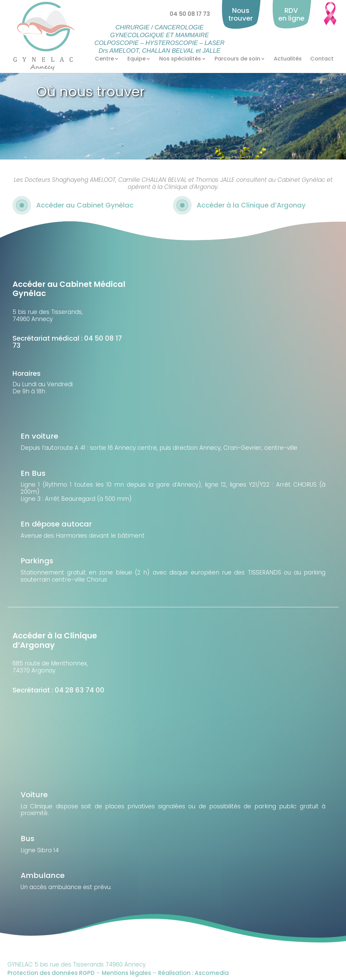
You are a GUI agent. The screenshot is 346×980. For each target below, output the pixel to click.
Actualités (288, 59)
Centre (104, 59)
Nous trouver (241, 14)
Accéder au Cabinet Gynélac (85, 205)
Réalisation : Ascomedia (193, 973)
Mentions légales (126, 973)
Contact (322, 59)
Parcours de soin (237, 59)
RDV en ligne (291, 14)
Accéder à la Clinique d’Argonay (251, 205)
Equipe (137, 59)
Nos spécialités (180, 59)
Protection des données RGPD (51, 973)
